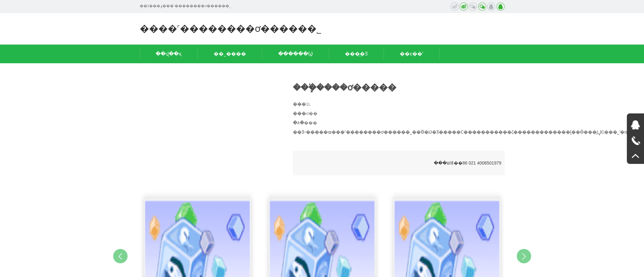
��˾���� (230, 54)
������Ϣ (295, 54)
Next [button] (524, 256)
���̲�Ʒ (356, 54)
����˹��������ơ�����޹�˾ (231, 29)
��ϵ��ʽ (412, 54)
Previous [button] (120, 256)
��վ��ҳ (169, 54)
